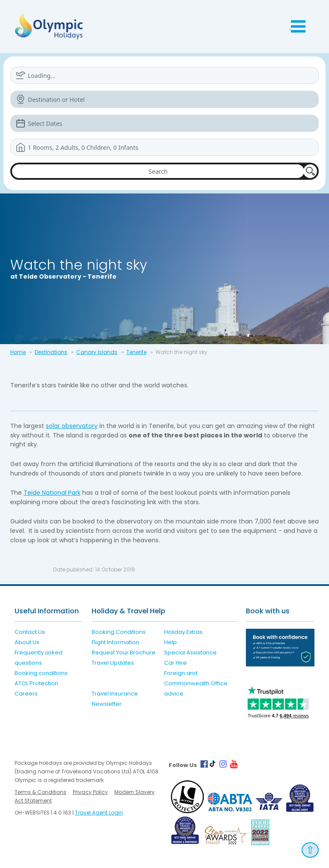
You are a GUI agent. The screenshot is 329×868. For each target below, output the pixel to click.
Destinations (51, 352)
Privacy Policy (90, 792)
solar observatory (72, 426)
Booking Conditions (119, 632)
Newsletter (107, 704)
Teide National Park (52, 493)
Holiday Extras (183, 632)
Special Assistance (190, 652)
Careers (26, 694)
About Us (27, 642)
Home (18, 352)
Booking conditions (41, 673)
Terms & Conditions (40, 792)
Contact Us (30, 632)
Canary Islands (97, 352)
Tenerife (136, 352)
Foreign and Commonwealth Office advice (196, 683)
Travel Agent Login (99, 813)
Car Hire (175, 663)
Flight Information (115, 642)
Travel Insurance (115, 694)
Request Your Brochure (124, 652)
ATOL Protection (36, 683)
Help (170, 642)
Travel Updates (113, 663)
